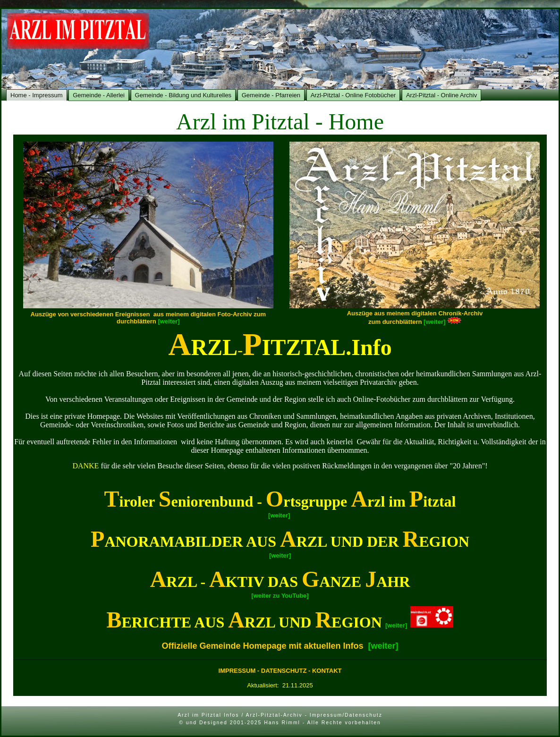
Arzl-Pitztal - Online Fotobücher (353, 95)
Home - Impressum (37, 95)
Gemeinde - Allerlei (99, 95)
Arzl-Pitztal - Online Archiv (441, 95)
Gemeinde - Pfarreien (271, 95)
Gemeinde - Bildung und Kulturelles (183, 95)
